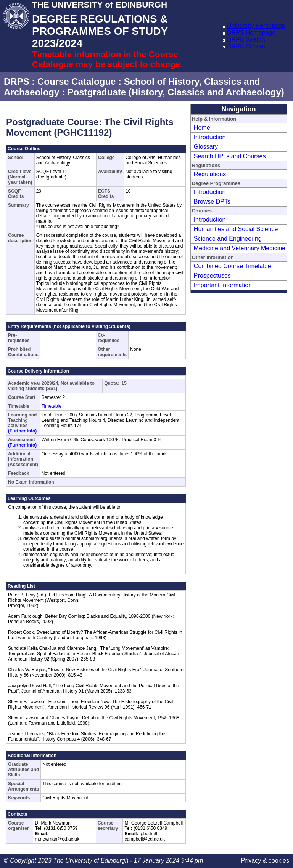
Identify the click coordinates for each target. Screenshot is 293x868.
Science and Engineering (228, 239)
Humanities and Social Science (236, 229)
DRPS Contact (247, 46)
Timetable (52, 406)
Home (202, 128)
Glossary (206, 147)
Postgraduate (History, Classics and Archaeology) (176, 92)
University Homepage (256, 26)
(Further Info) (22, 431)
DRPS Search (246, 39)
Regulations (210, 174)
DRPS (17, 81)
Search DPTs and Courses (230, 156)
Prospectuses (212, 276)
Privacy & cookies (265, 861)
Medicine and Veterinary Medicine (240, 248)
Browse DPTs (212, 202)
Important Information (223, 285)
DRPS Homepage (251, 33)
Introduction (210, 137)
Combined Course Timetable (233, 266)
